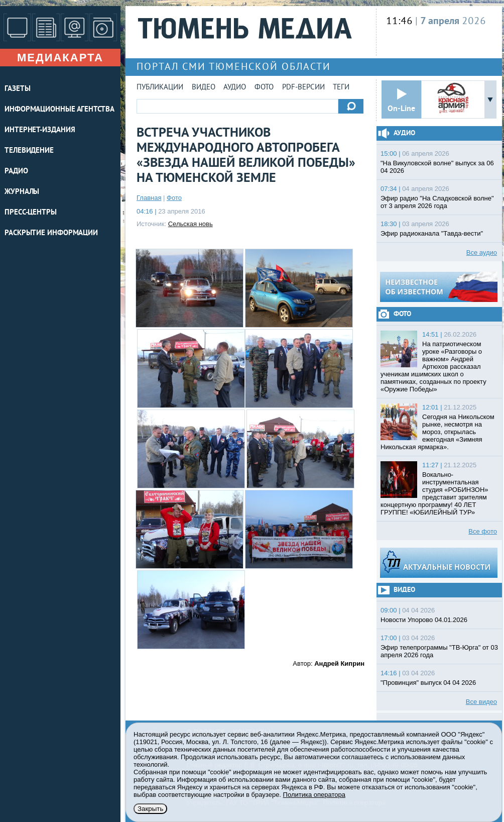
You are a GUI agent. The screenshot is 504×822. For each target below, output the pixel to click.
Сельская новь (191, 224)
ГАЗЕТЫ (17, 89)
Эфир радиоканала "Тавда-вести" (432, 233)
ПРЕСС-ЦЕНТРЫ (31, 213)
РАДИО (16, 172)
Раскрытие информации (51, 233)
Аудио (235, 88)
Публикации (160, 88)
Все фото (483, 531)
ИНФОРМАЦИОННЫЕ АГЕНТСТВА (59, 110)
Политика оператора (314, 795)
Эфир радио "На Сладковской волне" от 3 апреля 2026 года (437, 202)
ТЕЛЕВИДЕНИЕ (29, 151)
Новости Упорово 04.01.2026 (424, 620)
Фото (264, 88)
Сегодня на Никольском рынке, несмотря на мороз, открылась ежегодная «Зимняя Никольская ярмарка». (437, 432)
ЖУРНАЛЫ (22, 192)
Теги (341, 88)
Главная (149, 198)
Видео (204, 88)
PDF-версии (303, 88)
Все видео (481, 702)
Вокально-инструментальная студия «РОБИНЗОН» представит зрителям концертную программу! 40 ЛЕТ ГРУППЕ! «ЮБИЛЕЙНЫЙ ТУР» (434, 493)
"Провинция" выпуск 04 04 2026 (428, 683)
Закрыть (150, 809)
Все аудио (482, 252)
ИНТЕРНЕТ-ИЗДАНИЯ (40, 130)
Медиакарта (60, 58)
